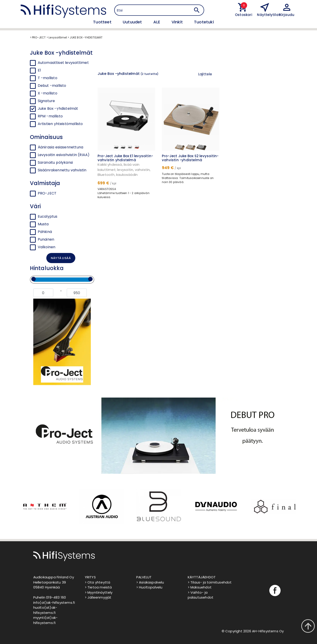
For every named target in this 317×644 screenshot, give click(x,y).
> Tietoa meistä (98, 587)
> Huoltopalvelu (149, 587)
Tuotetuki (204, 22)
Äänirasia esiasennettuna (57, 147)
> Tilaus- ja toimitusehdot (210, 582)
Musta (39, 224)
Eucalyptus (44, 217)
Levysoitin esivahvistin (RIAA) (60, 155)
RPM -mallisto (50, 116)
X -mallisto (48, 93)
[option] (44, 506)
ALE (157, 22)
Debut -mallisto (52, 86)
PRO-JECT (43, 193)
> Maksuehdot (200, 587)
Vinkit (178, 22)
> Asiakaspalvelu (150, 582)
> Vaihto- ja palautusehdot (201, 595)
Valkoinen (43, 247)
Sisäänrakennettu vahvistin (58, 170)
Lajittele (205, 74)
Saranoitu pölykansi (51, 163)
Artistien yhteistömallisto (60, 124)
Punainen (42, 239)
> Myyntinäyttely (99, 592)
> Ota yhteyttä (98, 582)
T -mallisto (48, 78)
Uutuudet (133, 22)
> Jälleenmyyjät (98, 597)
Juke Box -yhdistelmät (58, 108)
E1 (39, 70)
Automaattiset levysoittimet (63, 63)
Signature (46, 101)
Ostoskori (243, 15)
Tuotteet (103, 22)
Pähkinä (41, 232)
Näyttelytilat (269, 15)
